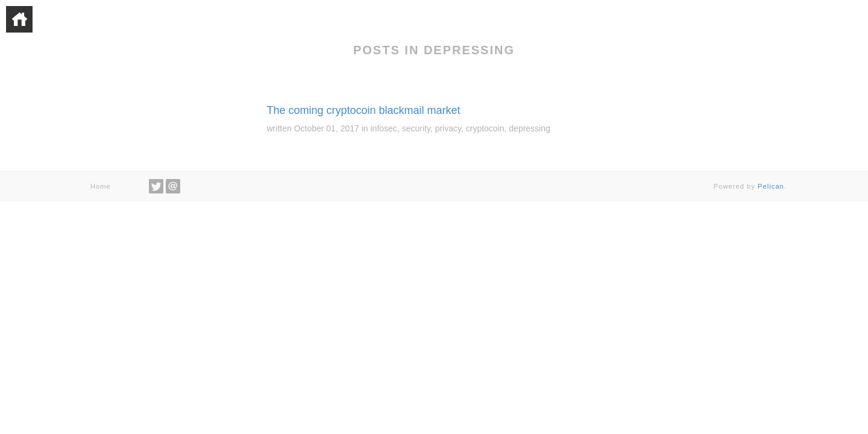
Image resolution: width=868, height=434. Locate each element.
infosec (384, 128)
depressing (530, 128)
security (416, 128)
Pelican (771, 186)
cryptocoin (485, 128)
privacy (448, 128)
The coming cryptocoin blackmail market (364, 110)
